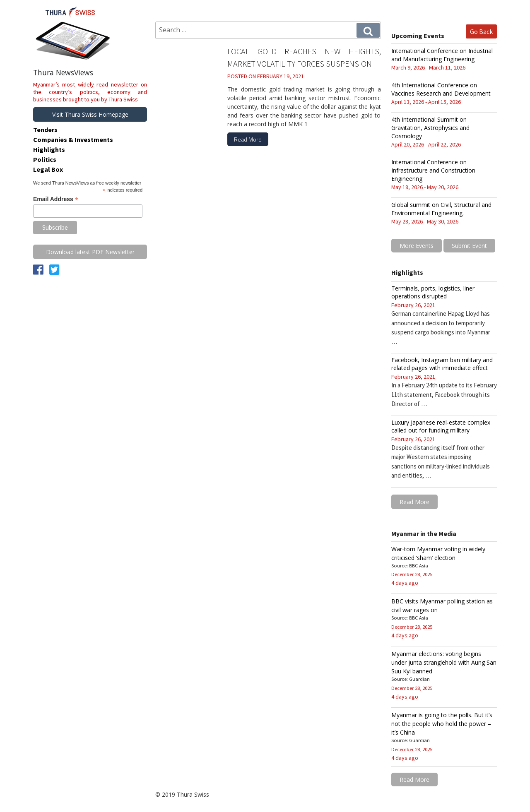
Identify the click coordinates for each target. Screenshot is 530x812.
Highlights (49, 149)
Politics (45, 159)
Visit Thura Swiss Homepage (90, 114)
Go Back (481, 31)
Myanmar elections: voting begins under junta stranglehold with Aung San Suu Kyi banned (444, 662)
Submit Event (469, 246)
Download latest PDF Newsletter (90, 252)
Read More (248, 139)
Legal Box (48, 169)
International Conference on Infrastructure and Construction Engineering (433, 170)
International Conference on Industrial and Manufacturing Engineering (442, 55)
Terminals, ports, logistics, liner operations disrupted (433, 292)
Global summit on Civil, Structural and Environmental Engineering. (441, 209)
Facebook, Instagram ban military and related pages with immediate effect (442, 364)
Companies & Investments (73, 139)
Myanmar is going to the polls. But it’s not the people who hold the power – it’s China (442, 724)
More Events (417, 246)
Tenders (45, 130)
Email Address (56, 199)
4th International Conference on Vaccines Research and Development (441, 89)
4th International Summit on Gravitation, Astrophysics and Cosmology (430, 128)
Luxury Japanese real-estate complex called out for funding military (441, 426)
